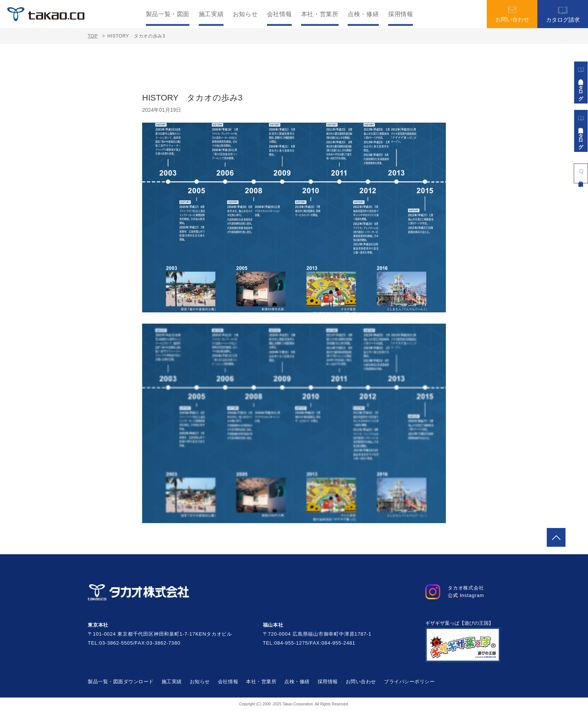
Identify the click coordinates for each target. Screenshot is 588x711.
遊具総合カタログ (581, 82)
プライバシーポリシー (409, 682)
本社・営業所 (320, 14)
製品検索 (581, 172)
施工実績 (211, 14)
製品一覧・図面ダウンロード (121, 682)
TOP (93, 36)
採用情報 (401, 14)
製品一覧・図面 (168, 14)
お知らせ (245, 14)
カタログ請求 (563, 14)
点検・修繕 (363, 14)
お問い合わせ (512, 14)
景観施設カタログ (581, 131)
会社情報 (280, 14)
